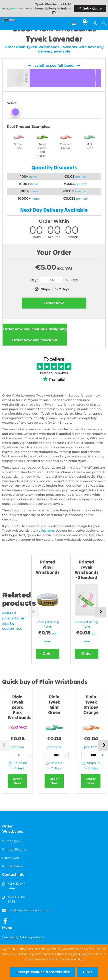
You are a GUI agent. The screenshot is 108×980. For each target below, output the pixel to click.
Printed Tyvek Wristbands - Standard (87, 570)
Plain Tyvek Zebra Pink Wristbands (20, 707)
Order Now (17, 781)
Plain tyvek (10, 858)
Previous (34, 612)
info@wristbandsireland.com (29, 910)
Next (100, 612)
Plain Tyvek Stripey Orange (91, 705)
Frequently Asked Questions (23, 937)
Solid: (12, 103)
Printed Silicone (14, 849)
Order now (35, 329)
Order (48, 654)
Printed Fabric (13, 866)
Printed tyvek (12, 841)
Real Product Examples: (29, 127)
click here (46, 531)
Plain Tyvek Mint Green (54, 705)
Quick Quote (92, 8)
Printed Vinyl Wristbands (48, 567)
